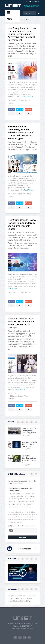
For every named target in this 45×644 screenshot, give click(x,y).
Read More (27, 96)
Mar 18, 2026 (12, 100)
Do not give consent (28, 526)
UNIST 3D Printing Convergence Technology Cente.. (29, 431)
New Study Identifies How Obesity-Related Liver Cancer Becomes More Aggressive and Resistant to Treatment (22, 34)
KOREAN (28, 2)
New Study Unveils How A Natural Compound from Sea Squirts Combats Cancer (22, 224)
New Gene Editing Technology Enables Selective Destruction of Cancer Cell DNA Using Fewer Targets (21, 133)
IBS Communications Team (19, 396)
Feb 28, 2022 (12, 393)
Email (11, 531)
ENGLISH (37, 2)
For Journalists (24, 549)
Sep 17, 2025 (12, 194)
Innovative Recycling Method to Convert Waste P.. (29, 459)
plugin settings (25, 601)
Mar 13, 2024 (12, 292)
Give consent (15, 526)
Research (11, 103)
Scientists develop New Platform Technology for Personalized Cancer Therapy (21, 323)
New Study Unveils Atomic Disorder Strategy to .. (29, 444)
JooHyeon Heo (25, 100)
